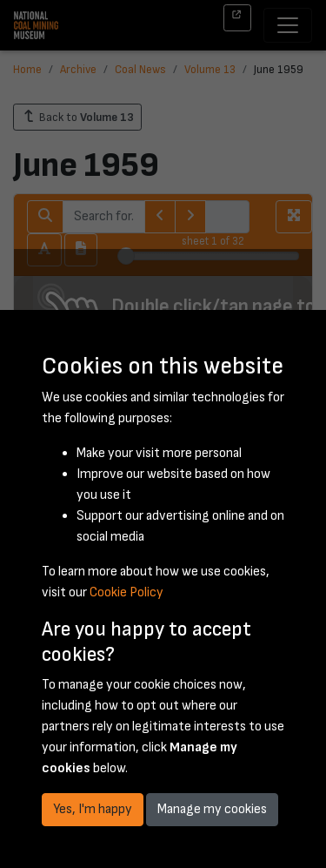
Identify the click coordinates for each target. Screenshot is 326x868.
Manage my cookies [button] (212, 809)
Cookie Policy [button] (126, 592)
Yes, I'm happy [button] (93, 809)
